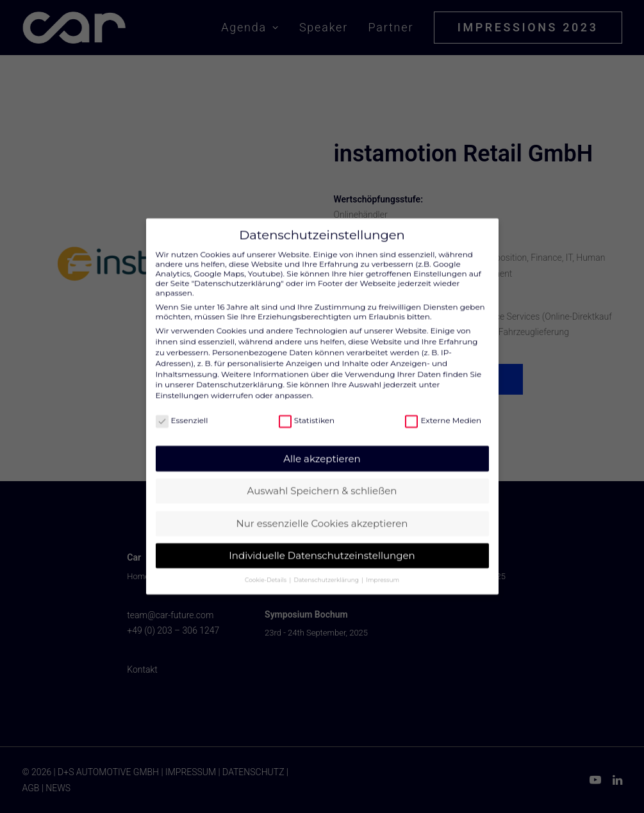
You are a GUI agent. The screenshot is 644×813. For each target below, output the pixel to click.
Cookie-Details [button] (266, 569)
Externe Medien (443, 409)
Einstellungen (182, 384)
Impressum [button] (383, 569)
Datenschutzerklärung (239, 373)
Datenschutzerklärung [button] (327, 569)
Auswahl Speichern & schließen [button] (322, 480)
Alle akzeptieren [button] (322, 448)
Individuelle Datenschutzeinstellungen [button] (322, 544)
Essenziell (182, 409)
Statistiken (307, 409)
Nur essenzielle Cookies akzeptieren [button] (322, 512)
